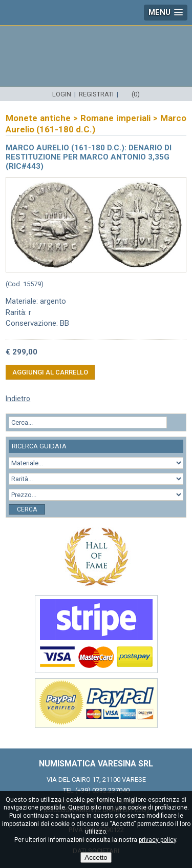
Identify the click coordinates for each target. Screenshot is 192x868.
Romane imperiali (115, 118)
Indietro (18, 399)
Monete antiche (38, 118)
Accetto (96, 857)
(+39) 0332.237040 (102, 790)
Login (62, 94)
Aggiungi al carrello (50, 372)
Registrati (96, 94)
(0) (136, 94)
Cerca (27, 509)
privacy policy (157, 840)
